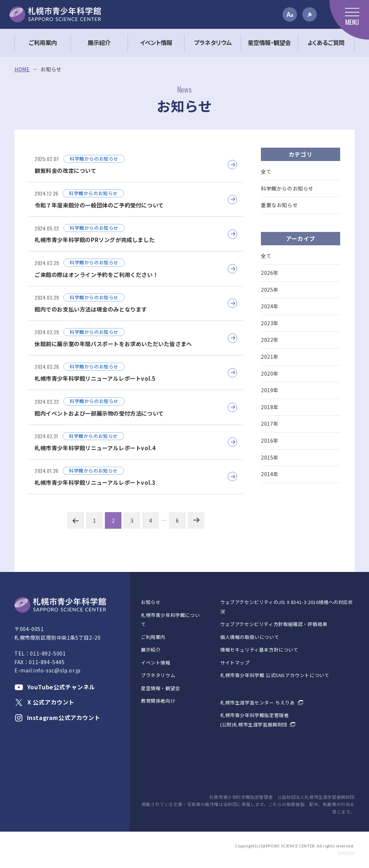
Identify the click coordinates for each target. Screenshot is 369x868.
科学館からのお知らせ (287, 188)
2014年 (270, 474)
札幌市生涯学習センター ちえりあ (258, 703)
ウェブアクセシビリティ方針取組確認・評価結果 (274, 624)
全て (266, 171)
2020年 (270, 373)
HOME (22, 69)
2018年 (270, 407)
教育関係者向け (158, 701)
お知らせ (151, 602)
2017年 (270, 424)
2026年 (270, 273)
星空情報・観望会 (161, 688)
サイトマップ (235, 663)
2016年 (270, 440)
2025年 (270, 290)
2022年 (270, 340)
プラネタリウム (158, 675)
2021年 (270, 357)
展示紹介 (151, 650)
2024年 (270, 306)
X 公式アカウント (45, 702)
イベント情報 (156, 663)
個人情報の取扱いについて (250, 637)
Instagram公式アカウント (57, 717)
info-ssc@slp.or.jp (57, 670)
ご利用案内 (153, 637)
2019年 (270, 390)
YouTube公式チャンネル (55, 687)
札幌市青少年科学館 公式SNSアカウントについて (275, 675)
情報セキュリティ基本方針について (259, 650)
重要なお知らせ (279, 205)
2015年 (270, 457)
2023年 (270, 323)
